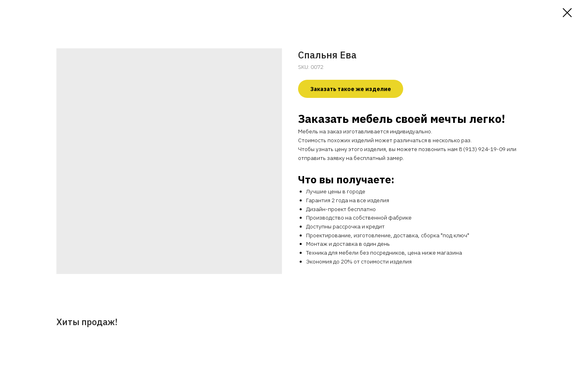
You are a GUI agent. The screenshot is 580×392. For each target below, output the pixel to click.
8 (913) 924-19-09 (482, 149)
